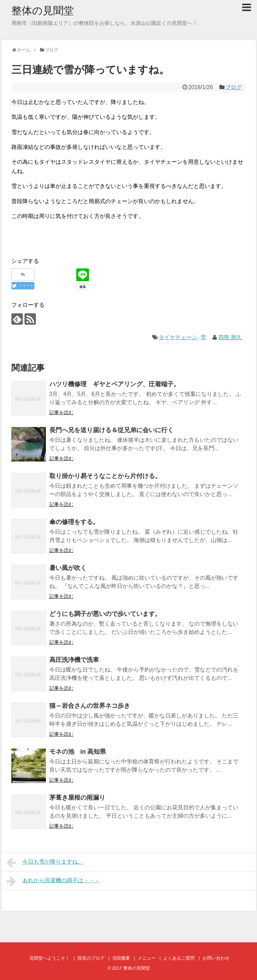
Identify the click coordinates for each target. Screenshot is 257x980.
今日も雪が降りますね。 (45, 863)
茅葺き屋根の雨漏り (77, 798)
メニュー (147, 958)
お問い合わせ (216, 958)
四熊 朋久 (230, 337)
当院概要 (121, 958)
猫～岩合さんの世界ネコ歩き (90, 706)
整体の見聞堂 (43, 11)
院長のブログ (91, 958)
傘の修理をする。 (74, 522)
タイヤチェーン (178, 337)
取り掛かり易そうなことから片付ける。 (105, 476)
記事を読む (61, 412)
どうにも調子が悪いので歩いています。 (105, 614)
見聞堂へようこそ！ (50, 958)
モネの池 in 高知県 (78, 752)
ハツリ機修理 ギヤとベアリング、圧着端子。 (115, 384)
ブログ (234, 87)
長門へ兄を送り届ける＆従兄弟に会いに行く (111, 430)
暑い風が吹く (68, 568)
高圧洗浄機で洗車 (74, 660)
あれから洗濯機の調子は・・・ (53, 881)
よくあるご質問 (179, 958)
